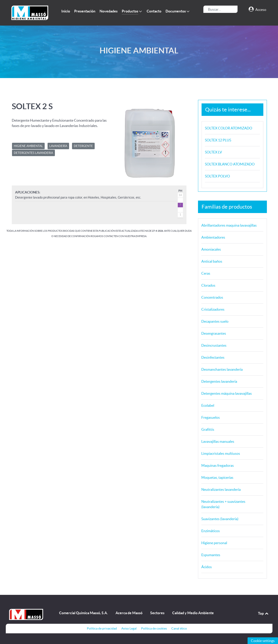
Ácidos (207, 567)
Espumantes (211, 555)
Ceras (206, 273)
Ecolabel (208, 405)
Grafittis (208, 429)
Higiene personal (214, 543)
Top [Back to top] (264, 613)
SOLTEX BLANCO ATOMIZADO (230, 164)
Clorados (208, 285)
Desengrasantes (214, 333)
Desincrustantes (214, 345)
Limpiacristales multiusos (221, 453)
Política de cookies (154, 628)
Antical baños (212, 261)
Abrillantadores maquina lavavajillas (229, 225)
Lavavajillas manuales (218, 441)
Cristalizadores (213, 309)
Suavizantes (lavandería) (220, 519)
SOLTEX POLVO (217, 176)
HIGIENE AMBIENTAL (28, 146)
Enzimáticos (211, 531)
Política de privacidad (102, 628)
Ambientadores (213, 237)
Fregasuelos (211, 417)
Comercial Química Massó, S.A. (83, 613)
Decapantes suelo (215, 321)
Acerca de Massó (129, 613)
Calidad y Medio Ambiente (193, 613)
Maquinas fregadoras (218, 465)
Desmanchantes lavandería (222, 369)
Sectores (157, 613)
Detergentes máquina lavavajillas (227, 393)
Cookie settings (263, 641)
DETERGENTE (83, 146)
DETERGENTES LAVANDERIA (33, 153)
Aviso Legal (129, 628)
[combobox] (220, 9)
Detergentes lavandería (219, 381)
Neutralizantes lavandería (221, 489)
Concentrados (212, 297)
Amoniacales (211, 249)
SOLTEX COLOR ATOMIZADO (229, 128)
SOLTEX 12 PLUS (218, 140)
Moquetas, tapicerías (217, 477)
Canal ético (179, 628)
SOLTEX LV (213, 152)
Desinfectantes (213, 357)
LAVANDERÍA (58, 146)
